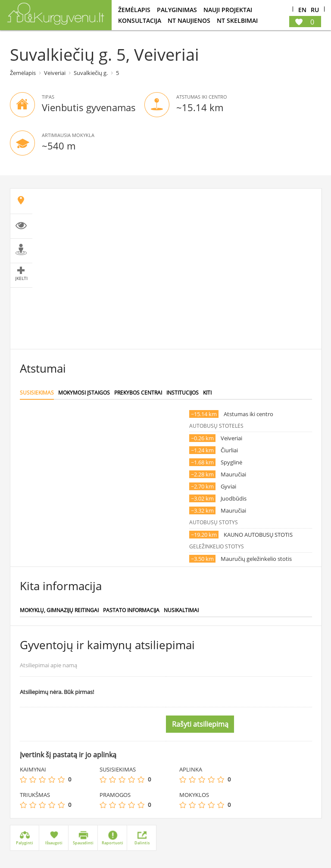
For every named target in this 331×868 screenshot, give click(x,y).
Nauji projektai (228, 10)
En (302, 10)
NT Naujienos (189, 20)
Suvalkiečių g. (91, 73)
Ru (315, 10)
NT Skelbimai (237, 20)
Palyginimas (177, 10)
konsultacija (140, 20)
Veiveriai (55, 73)
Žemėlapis (134, 10)
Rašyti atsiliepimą (200, 724)
